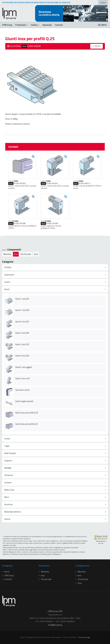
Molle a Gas (9, 490)
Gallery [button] (35, 25)
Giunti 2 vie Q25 (22, 322)
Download (47, 25)
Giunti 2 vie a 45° (23, 378)
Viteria (7, 519)
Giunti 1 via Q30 (22, 310)
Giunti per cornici (23, 390)
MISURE (97, 46)
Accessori (8, 504)
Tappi (7, 446)
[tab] (55, 267)
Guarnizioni (9, 275)
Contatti (59, 25)
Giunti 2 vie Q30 (22, 333)
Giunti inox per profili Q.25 (27, 424)
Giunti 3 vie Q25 (22, 344)
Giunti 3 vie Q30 (22, 356)
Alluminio (7, 254)
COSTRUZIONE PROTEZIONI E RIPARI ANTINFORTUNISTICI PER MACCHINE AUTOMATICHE (36, 3)
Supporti (8, 461)
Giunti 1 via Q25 (22, 299)
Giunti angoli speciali (24, 401)
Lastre (7, 282)
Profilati (8, 267)
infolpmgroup (55, 625)
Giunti (7, 289)
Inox (16, 254)
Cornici (7, 439)
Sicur (36, 254)
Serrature (9, 475)
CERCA (102, 25)
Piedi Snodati (10, 453)
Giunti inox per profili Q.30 (27, 413)
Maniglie (8, 468)
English (103, 3)
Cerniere (8, 482)
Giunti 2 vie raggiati (24, 367)
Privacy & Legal (84, 637)
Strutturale (26, 254)
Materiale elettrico (13, 512)
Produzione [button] (22, 25)
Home (6, 572)
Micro (7, 497)
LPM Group (7, 25)
